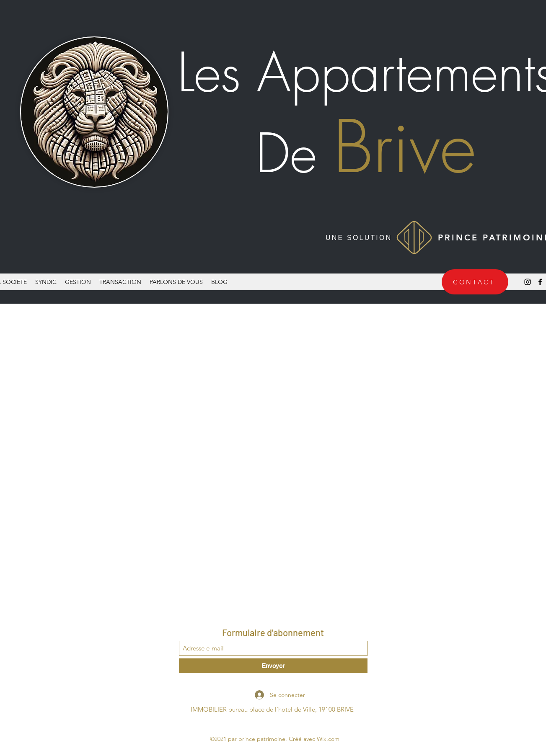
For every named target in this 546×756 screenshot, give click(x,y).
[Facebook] (540, 282)
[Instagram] (528, 282)
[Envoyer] (273, 666)
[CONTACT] (475, 282)
